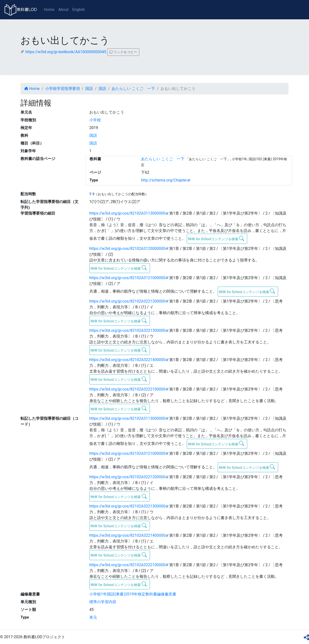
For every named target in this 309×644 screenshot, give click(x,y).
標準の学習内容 (103, 602)
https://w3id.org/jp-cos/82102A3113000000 (127, 213)
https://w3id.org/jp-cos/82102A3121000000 (127, 278)
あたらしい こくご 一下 (133, 89)
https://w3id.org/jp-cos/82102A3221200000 (127, 301)
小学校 (95, 120)
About (63, 10)
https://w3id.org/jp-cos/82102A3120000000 (127, 249)
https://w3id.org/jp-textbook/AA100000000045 (66, 52)
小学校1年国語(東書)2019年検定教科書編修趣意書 (133, 594)
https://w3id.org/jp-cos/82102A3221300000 (127, 330)
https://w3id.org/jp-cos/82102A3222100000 (127, 389)
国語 (89, 89)
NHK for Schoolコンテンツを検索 (216, 239)
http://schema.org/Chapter (164, 180)
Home (49, 10)
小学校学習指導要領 (63, 89)
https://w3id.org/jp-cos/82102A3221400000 (127, 360)
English (79, 10)
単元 (93, 617)
